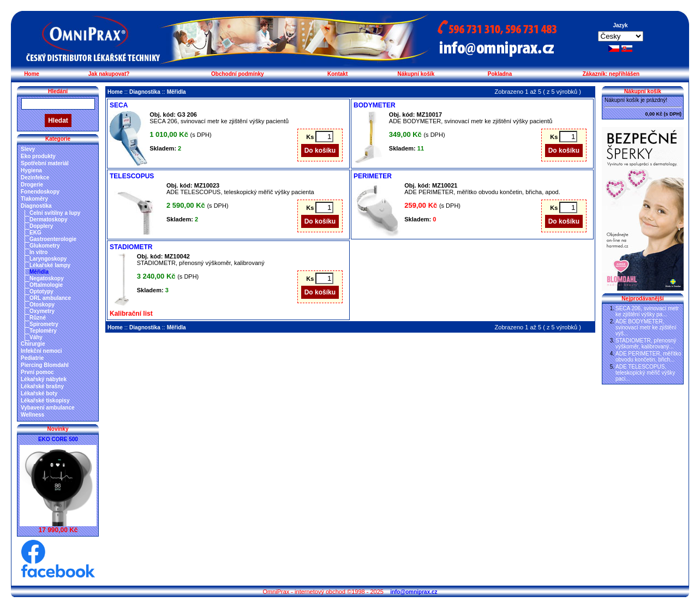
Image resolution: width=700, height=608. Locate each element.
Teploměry (43, 331)
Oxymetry (42, 311)
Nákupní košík (416, 74)
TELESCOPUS (132, 176)
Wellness (32, 415)
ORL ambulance (50, 298)
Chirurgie (33, 344)
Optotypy (41, 291)
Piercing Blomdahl (45, 365)
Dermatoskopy (48, 219)
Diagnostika (36, 206)
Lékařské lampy (50, 265)
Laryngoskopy (48, 259)
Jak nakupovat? (109, 74)
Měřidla (39, 272)
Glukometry (45, 246)
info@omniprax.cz (414, 592)
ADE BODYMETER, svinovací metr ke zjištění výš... (646, 327)
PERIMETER (373, 176)
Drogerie (32, 185)
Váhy (36, 337)
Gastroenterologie (53, 239)
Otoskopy (42, 305)
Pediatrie (32, 358)
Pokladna (500, 74)
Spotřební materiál (45, 163)
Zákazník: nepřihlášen (611, 74)
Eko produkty (38, 156)
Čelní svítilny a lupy (55, 213)
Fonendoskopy (40, 192)
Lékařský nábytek (44, 379)
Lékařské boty (39, 393)
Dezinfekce (35, 177)
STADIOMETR (131, 247)
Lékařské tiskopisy (45, 401)
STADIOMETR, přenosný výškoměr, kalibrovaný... (646, 344)
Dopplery (41, 226)
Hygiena (31, 170)
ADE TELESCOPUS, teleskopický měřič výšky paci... (645, 373)
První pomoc (37, 372)
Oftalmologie (46, 285)
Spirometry (44, 324)
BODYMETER (375, 105)
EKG (35, 233)
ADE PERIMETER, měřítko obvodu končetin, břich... (648, 357)
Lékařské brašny (42, 386)
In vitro (38, 252)
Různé (38, 318)
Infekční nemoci (41, 351)
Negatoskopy (47, 278)
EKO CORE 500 (58, 439)
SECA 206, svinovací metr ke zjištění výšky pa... (647, 311)
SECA (119, 105)
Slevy (28, 149)
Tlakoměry (34, 199)
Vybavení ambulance (48, 408)
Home (32, 74)
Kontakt (337, 74)
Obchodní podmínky (238, 74)
